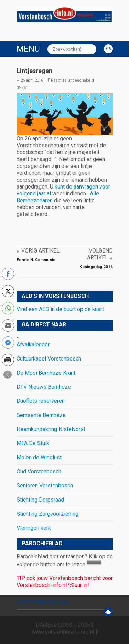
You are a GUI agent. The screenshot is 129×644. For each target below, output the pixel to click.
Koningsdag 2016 (96, 267)
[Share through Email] (8, 325)
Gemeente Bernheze (41, 415)
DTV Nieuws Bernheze (44, 387)
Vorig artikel (40, 251)
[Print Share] (8, 360)
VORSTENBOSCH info (43, 602)
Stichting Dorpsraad (40, 500)
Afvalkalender (33, 345)
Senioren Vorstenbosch (45, 486)
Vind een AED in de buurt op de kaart (60, 309)
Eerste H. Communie (36, 260)
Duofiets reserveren (41, 401)
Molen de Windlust (39, 457)
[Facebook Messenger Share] (8, 343)
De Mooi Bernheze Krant (46, 373)
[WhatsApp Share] (8, 308)
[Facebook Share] (8, 274)
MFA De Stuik (33, 443)
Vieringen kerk (34, 528)
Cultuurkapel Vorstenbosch (49, 359)
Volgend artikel (100, 254)
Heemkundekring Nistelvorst (51, 429)
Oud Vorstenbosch (39, 471)
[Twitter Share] (8, 291)
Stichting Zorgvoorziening (47, 514)
